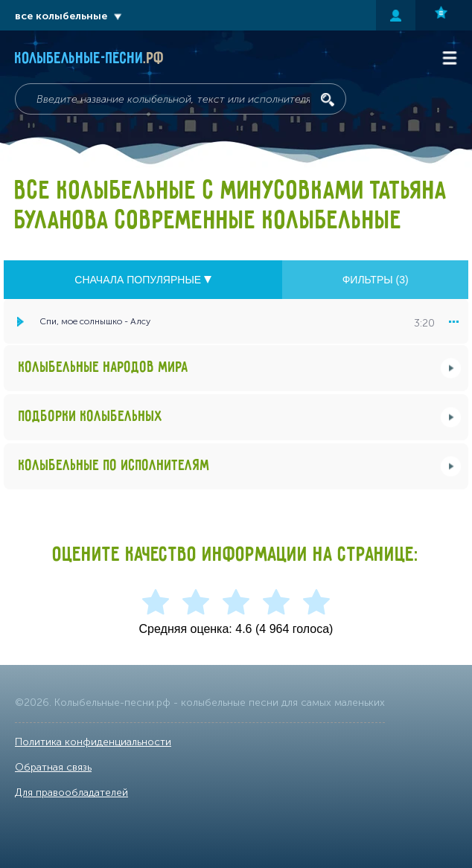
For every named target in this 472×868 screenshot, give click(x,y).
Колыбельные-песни (90, 59)
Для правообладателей (71, 793)
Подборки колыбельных (91, 417)
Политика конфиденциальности (93, 742)
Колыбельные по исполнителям (114, 466)
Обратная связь (53, 767)
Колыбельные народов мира (103, 368)
